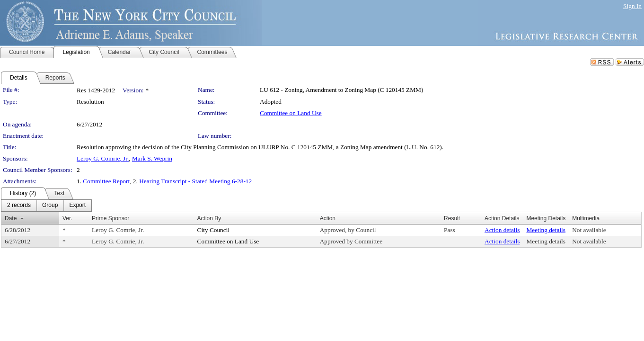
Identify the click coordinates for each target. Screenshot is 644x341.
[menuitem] (19, 206)
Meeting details (546, 230)
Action (328, 218)
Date (11, 218)
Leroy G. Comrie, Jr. (103, 158)
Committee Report (106, 181)
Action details (502, 230)
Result (452, 218)
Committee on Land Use (291, 113)
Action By (209, 218)
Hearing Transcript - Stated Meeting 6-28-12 (195, 181)
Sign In (632, 6)
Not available (589, 230)
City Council (214, 230)
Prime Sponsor (110, 218)
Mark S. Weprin (152, 158)
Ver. (67, 218)
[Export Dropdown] (77, 206)
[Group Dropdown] (50, 206)
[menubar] (46, 206)
